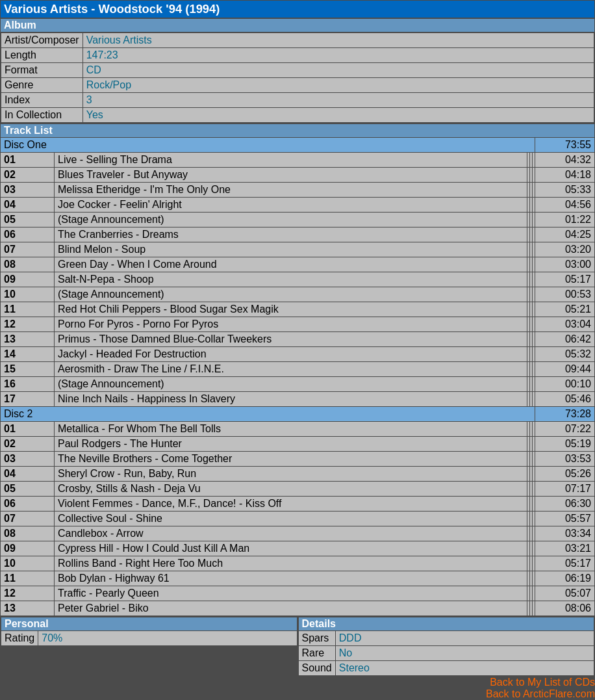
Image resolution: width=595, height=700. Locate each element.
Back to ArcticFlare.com (540, 694)
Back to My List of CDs (542, 682)
